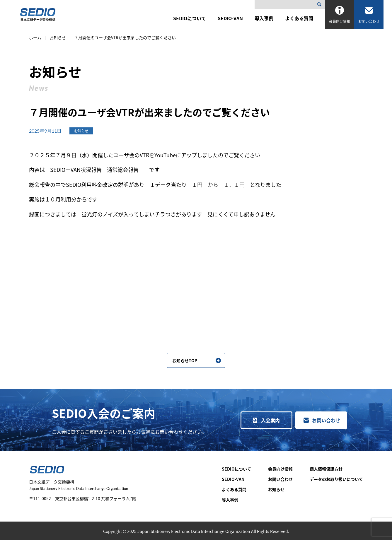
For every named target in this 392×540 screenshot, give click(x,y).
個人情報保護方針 (326, 469)
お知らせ (58, 37)
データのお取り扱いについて (336, 479)
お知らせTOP (185, 360)
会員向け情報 (280, 469)
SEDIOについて (190, 18)
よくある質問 (299, 18)
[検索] (321, 4)
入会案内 (270, 420)
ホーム (35, 37)
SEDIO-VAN (230, 18)
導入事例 (264, 18)
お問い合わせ (326, 420)
